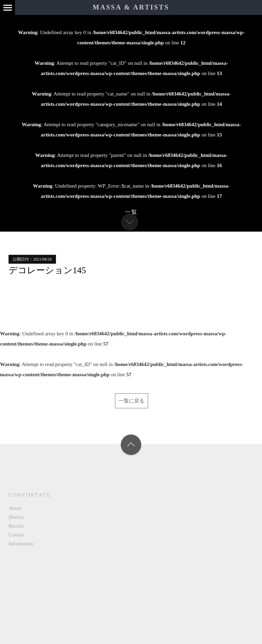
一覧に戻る (132, 401)
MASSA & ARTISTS (131, 7)
